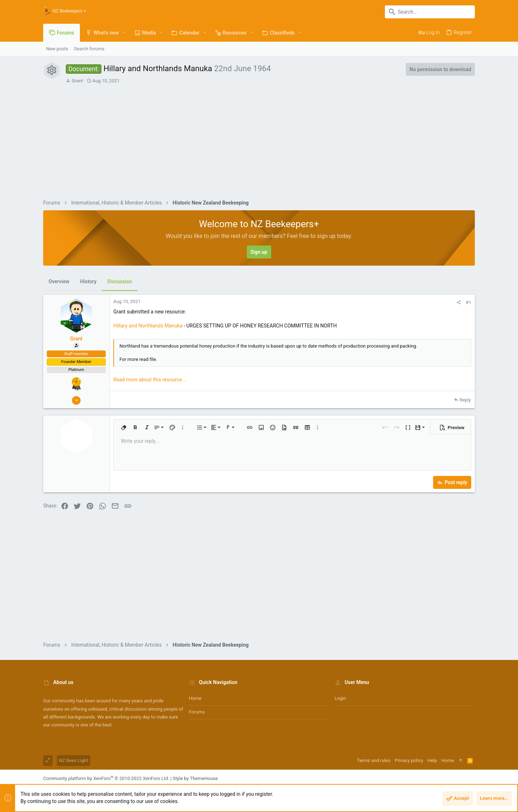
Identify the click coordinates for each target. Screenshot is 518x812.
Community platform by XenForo (106, 778)
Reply (465, 400)
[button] (124, 33)
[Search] (430, 12)
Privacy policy (409, 760)
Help (432, 760)
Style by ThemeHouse (195, 778)
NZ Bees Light (74, 760)
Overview (59, 281)
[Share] (458, 302)
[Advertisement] (270, 138)
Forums (197, 712)
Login (340, 698)
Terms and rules (374, 760)
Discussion (120, 281)
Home (195, 698)
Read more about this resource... (150, 380)
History (88, 281)
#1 (469, 302)
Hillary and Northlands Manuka (148, 326)
